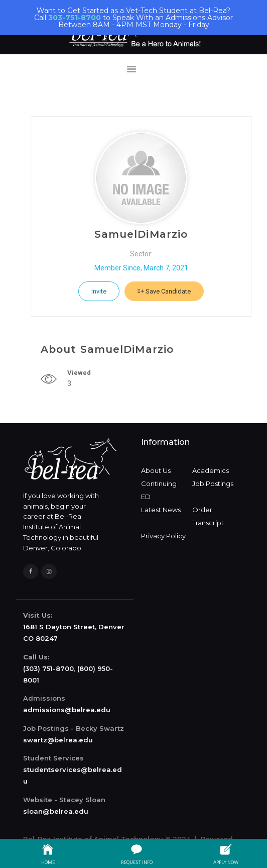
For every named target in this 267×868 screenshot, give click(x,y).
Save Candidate (164, 291)
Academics (211, 470)
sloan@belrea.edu (56, 811)
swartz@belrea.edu (58, 740)
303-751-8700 (75, 18)
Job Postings (213, 484)
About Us (156, 470)
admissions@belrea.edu (67, 710)
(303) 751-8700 (48, 668)
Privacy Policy (163, 536)
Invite (99, 291)
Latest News (161, 510)
